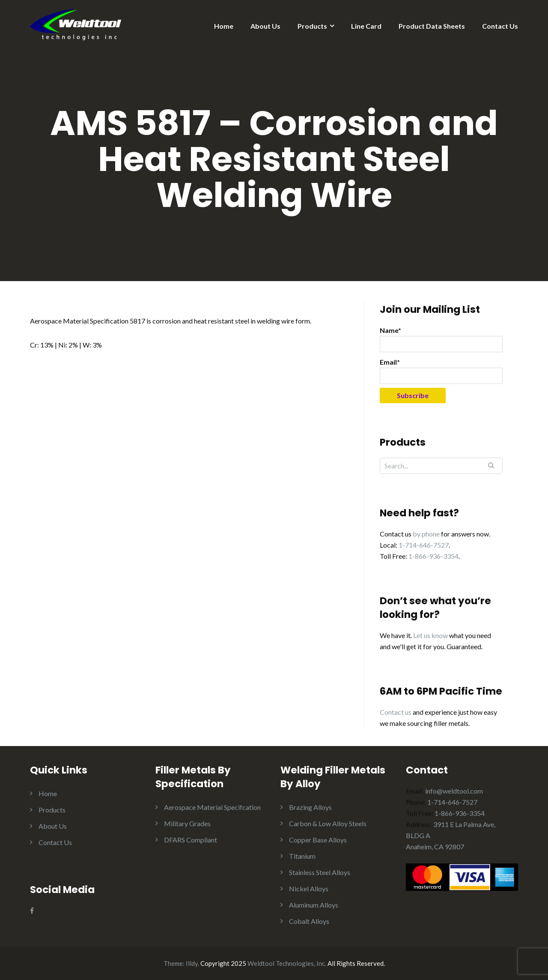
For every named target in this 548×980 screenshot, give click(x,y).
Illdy (192, 963)
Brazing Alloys (310, 807)
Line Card (366, 26)
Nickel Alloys (309, 889)
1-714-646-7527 (424, 545)
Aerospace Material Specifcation (212, 807)
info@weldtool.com (454, 791)
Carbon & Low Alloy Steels (328, 823)
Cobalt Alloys (309, 921)
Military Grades (187, 823)
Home (224, 26)
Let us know (430, 635)
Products (312, 26)
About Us (265, 26)
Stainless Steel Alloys (320, 872)
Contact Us (500, 26)
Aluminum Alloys (314, 905)
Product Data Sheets (432, 26)
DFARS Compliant (191, 840)
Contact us (396, 712)
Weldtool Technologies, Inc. (287, 963)
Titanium (302, 856)
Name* (441, 339)
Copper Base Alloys (318, 840)
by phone (426, 534)
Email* (441, 371)
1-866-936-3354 (433, 556)
